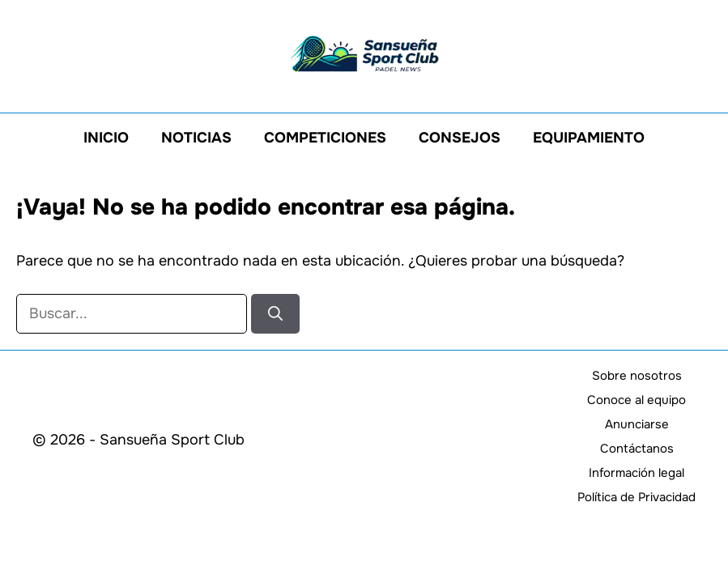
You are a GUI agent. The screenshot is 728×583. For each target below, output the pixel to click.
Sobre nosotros (637, 376)
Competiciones (325, 138)
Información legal (636, 473)
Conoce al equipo (636, 400)
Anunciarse (637, 424)
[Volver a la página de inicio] (364, 53)
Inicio (106, 138)
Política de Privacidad (636, 497)
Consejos (460, 138)
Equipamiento (589, 138)
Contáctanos (637, 449)
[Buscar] (275, 314)
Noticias (196, 138)
